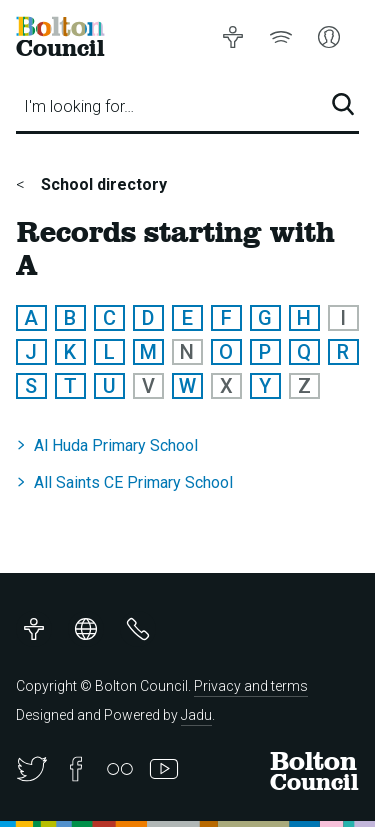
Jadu (196, 715)
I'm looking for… (79, 106)
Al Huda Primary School (116, 445)
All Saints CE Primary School (133, 482)
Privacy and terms (251, 686)
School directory (102, 184)
